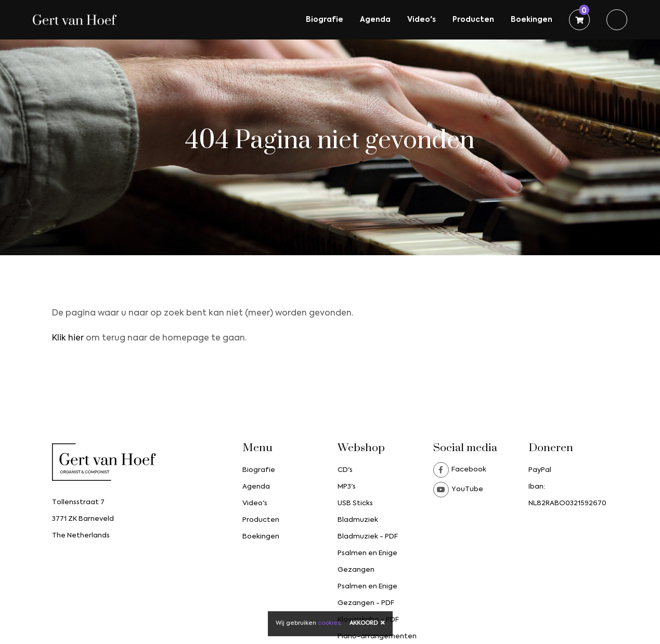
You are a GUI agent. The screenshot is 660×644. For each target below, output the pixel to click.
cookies (329, 623)
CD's (345, 470)
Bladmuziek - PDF (368, 537)
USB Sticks (355, 503)
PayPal (540, 470)
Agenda (375, 20)
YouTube (458, 490)
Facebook (460, 470)
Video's (422, 20)
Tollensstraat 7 (78, 502)
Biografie (325, 20)
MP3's (347, 487)
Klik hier (68, 338)
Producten (473, 20)
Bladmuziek (358, 520)
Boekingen (532, 20)
